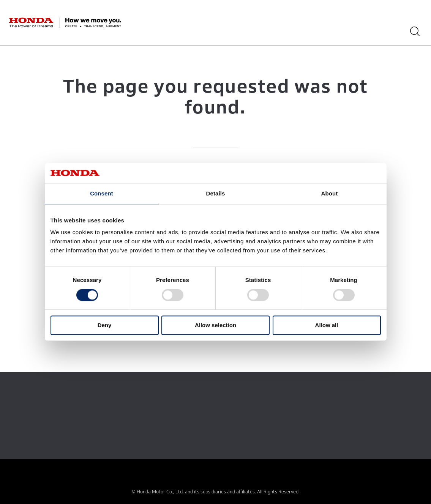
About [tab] (330, 193)
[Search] (418, 31)
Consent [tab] (102, 193)
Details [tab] (216, 193)
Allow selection (215, 325)
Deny (105, 325)
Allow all (327, 325)
